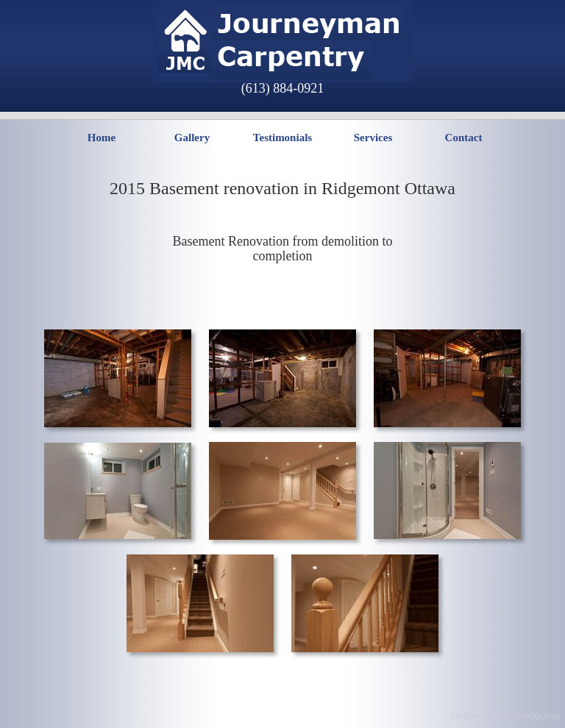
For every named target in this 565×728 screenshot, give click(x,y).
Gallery (192, 138)
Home (102, 138)
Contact (464, 138)
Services (373, 138)
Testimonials (282, 138)
